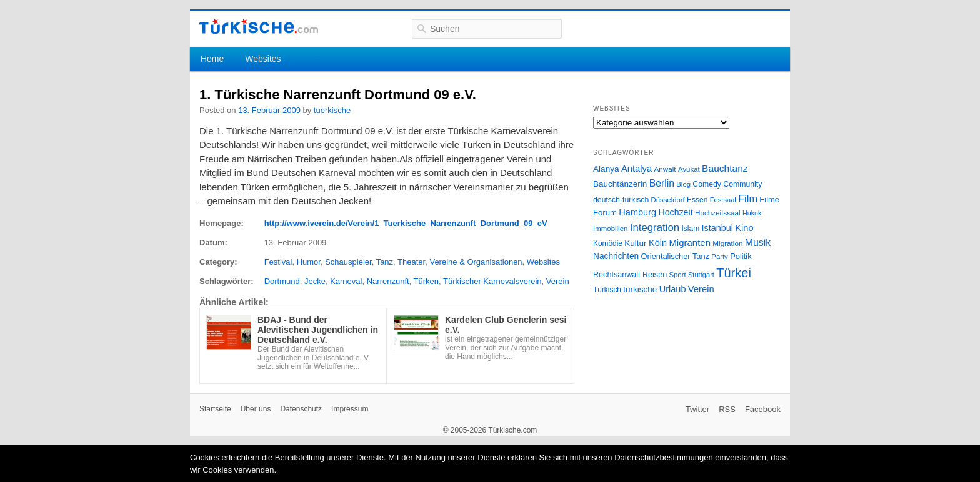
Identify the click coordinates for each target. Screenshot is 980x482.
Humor (309, 262)
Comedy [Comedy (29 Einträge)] (707, 184)
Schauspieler (348, 262)
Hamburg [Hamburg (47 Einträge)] (637, 212)
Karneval (346, 281)
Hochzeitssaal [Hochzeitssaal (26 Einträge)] (718, 213)
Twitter (697, 409)
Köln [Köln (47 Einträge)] (658, 243)
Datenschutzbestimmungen (664, 457)
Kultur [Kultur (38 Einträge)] (635, 243)
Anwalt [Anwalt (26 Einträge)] (665, 169)
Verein (558, 281)
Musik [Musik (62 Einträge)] (758, 243)
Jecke (315, 281)
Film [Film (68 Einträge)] (748, 199)
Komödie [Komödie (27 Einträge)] (608, 243)
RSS (727, 409)
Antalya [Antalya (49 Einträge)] (637, 169)
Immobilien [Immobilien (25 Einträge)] (610, 229)
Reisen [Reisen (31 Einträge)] (655, 275)
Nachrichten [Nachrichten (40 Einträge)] (616, 256)
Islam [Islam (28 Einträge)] (690, 229)
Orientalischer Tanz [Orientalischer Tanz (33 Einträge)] (675, 256)
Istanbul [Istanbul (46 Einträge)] (717, 228)
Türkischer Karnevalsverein (492, 281)
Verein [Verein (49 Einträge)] (701, 289)
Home (212, 59)
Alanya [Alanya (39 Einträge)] (606, 169)
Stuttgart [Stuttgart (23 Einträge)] (701, 275)
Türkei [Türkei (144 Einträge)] (734, 273)
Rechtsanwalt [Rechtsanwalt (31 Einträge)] (617, 275)
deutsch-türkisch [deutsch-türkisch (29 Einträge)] (621, 200)
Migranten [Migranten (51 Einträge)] (690, 243)
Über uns (256, 409)
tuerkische (332, 110)
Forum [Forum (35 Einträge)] (605, 213)
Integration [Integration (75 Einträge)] (655, 228)
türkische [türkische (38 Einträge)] (640, 289)
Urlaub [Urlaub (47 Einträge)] (673, 289)
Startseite (215, 409)
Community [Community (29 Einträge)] (742, 184)
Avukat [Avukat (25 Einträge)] (689, 169)
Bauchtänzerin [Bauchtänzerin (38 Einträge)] (620, 184)
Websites (263, 59)
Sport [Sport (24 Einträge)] (678, 275)
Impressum (350, 409)
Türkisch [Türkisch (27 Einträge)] (607, 290)
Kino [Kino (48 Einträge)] (744, 228)
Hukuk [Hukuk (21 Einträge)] (752, 213)
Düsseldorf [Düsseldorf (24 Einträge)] (668, 200)
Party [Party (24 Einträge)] (719, 257)
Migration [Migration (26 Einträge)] (727, 243)
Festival (278, 262)
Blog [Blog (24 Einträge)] (683, 184)
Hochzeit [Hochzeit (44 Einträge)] (675, 212)
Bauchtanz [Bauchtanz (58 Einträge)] (725, 168)
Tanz (385, 262)
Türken (426, 281)
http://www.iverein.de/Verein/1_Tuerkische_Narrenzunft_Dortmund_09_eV (406, 223)
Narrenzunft (388, 281)
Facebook (763, 409)
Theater (411, 262)
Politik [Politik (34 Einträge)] (741, 256)
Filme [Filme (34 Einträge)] (769, 199)
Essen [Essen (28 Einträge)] (697, 200)
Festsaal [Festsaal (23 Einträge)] (723, 200)
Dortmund (282, 281)
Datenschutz (301, 409)
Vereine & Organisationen (476, 262)
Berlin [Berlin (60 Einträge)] (662, 183)
